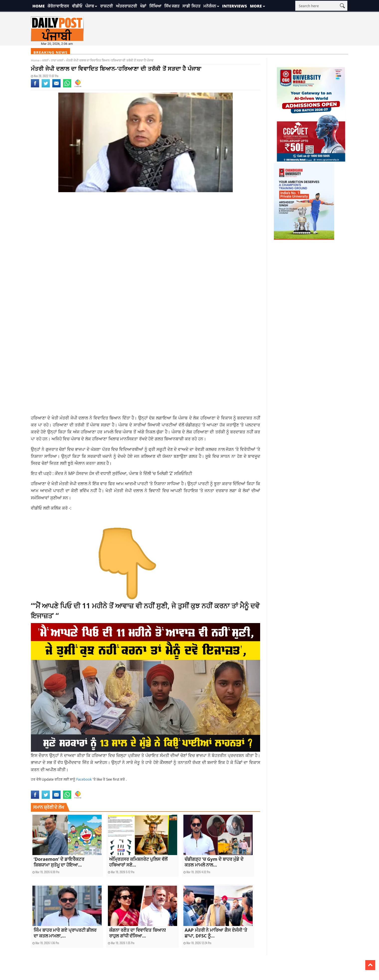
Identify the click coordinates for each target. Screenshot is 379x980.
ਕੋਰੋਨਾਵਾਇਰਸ (58, 6)
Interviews (235, 6)
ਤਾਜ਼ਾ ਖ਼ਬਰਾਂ (57, 60)
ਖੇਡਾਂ (143, 6)
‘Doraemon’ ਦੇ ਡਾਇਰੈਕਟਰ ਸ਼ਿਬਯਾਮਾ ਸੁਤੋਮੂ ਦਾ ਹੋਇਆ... (59, 862)
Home (38, 6)
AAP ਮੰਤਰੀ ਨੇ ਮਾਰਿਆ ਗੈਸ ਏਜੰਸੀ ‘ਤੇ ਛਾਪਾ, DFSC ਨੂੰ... (216, 933)
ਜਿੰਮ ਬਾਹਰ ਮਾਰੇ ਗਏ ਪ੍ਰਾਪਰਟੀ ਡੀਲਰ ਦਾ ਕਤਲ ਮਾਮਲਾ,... (65, 933)
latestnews (66, 787)
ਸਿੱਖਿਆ (155, 6)
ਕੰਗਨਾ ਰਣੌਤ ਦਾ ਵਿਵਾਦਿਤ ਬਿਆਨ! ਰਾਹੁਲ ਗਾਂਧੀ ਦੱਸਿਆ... (138, 933)
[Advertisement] (146, 236)
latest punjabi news (44, 787)
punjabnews (102, 787)
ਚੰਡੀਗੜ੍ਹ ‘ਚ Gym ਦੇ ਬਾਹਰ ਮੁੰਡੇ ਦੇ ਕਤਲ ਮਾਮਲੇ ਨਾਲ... (214, 862)
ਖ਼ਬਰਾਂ (45, 60)
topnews (117, 787)
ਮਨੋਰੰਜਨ (210, 6)
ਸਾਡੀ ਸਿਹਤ (191, 6)
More (256, 6)
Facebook (84, 779)
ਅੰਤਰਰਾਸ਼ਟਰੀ (126, 6)
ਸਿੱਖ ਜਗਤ (172, 6)
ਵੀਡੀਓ (77, 6)
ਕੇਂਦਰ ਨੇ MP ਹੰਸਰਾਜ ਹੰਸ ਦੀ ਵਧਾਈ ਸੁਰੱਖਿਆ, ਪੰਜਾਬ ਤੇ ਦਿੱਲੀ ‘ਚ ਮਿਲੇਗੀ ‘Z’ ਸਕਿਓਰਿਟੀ (123, 473)
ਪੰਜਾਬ (90, 6)
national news (84, 787)
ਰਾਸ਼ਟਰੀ (107, 6)
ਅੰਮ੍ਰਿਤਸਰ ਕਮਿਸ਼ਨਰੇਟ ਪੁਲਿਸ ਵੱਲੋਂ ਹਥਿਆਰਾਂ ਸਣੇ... (138, 862)
